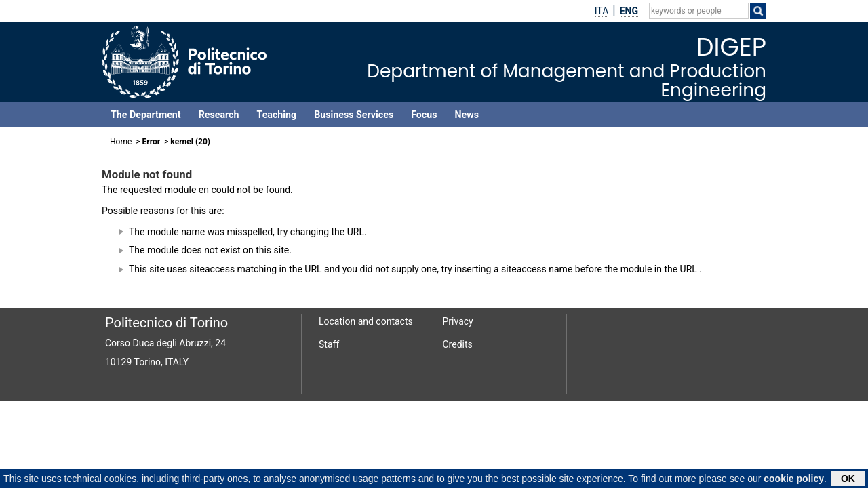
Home (121, 142)
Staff (329, 344)
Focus (424, 115)
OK (848, 479)
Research (219, 115)
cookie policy (794, 479)
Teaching (276, 115)
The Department (146, 115)
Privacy (458, 321)
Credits (458, 344)
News (467, 115)
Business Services (354, 115)
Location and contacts (366, 321)
